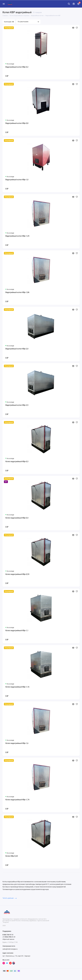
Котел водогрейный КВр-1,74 (17, 800)
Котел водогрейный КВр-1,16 (17, 687)
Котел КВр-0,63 (12, 856)
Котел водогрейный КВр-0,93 (17, 574)
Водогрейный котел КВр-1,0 (17, 180)
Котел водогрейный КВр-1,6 (17, 743)
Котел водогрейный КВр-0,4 (17, 518)
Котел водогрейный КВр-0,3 (17, 461)
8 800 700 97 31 (8, 935)
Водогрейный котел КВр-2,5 (17, 405)
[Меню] (4, 4)
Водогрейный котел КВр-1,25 (17, 236)
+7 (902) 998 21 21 (9, 937)
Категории (9, 22)
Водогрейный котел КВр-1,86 (17, 292)
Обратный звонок (8, 939)
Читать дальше (10, 898)
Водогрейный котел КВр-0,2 (17, 67)
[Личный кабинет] (74, 4)
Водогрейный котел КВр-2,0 (17, 349)
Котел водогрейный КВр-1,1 (17, 631)
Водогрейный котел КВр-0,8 (17, 123)
